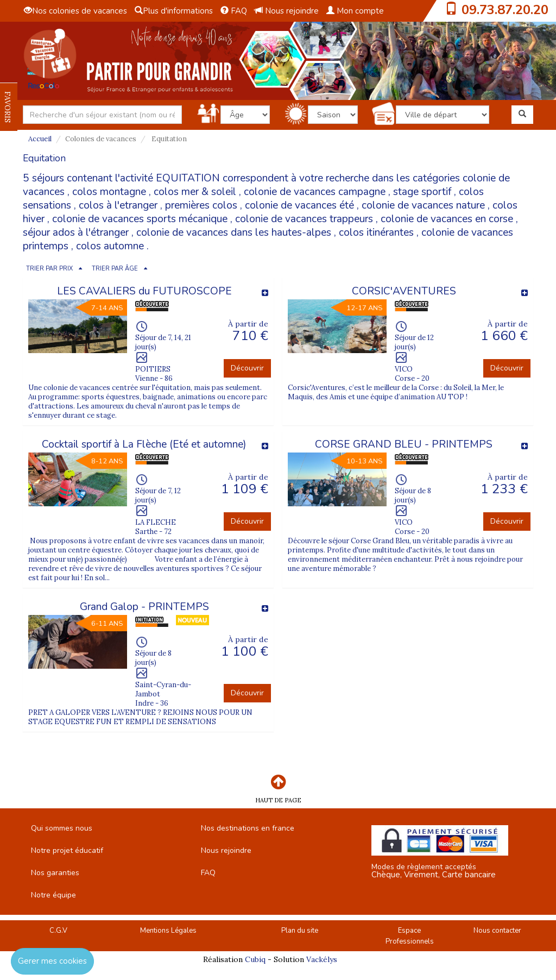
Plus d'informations (174, 11)
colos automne (110, 246)
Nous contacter (497, 931)
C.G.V (58, 931)
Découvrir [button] (247, 368)
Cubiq (255, 959)
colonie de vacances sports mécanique (140, 219)
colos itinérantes (376, 233)
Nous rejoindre (287, 11)
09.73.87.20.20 (505, 10)
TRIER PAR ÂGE (115, 269)
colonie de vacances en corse (447, 219)
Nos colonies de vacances (75, 11)
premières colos (201, 205)
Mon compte (355, 11)
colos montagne (109, 192)
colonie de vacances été (299, 205)
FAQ (234, 11)
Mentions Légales (168, 931)
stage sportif (422, 192)
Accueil (40, 139)
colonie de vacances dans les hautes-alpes (234, 233)
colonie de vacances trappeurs (304, 219)
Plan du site (300, 931)
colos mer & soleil (195, 192)
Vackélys (322, 959)
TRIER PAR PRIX (49, 269)
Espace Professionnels (410, 936)
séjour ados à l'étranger (76, 233)
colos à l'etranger (118, 205)
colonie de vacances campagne (315, 192)
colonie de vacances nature (423, 205)
